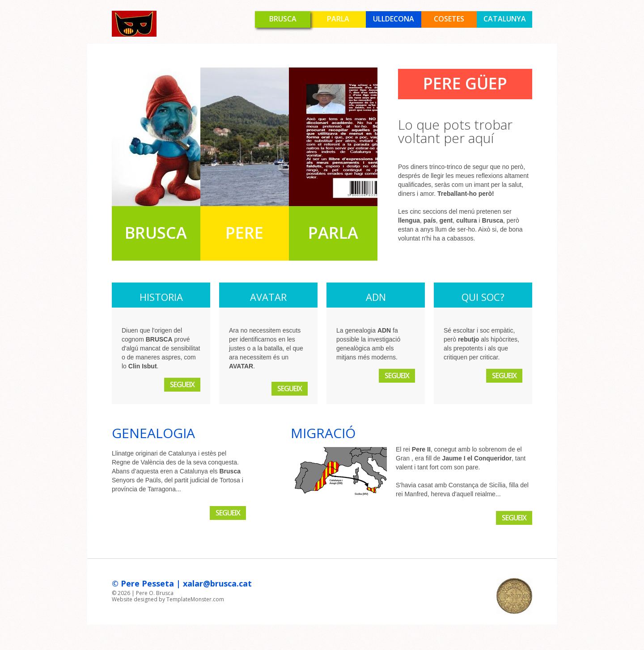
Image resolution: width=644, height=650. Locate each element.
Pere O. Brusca (155, 593)
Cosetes (449, 19)
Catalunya (505, 19)
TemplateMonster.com (195, 599)
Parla (338, 19)
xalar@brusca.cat (217, 583)
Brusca (283, 19)
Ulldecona (394, 19)
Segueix (182, 384)
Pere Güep (465, 83)
